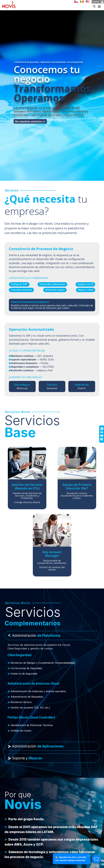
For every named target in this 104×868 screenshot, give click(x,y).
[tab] (52, 636)
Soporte (98, 2)
